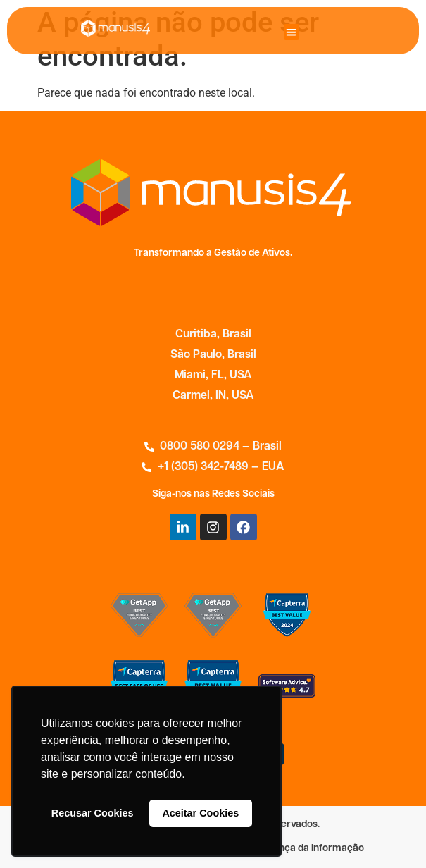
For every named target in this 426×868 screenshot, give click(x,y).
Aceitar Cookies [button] (200, 813)
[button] (292, 32)
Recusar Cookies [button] (93, 813)
